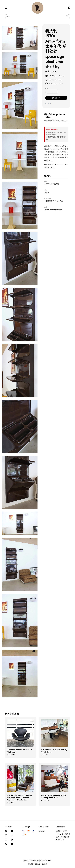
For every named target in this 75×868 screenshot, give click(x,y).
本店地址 (42, 831)
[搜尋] (67, 16)
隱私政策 (38, 864)
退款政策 (44, 864)
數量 (47, 89)
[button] (6, 8)
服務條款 (31, 864)
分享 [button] (48, 104)
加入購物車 (56, 98)
